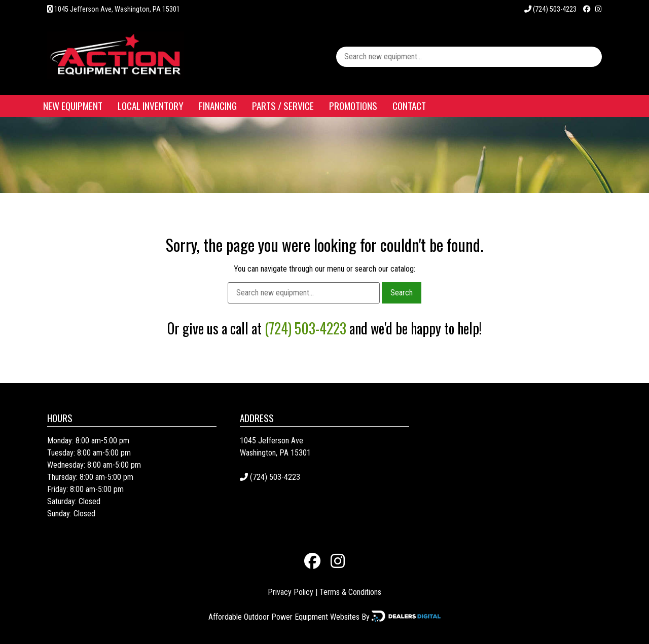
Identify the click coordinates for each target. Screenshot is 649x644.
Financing (218, 106)
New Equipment (73, 106)
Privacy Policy (291, 592)
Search (402, 293)
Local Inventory (151, 106)
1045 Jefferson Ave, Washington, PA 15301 (117, 9)
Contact (409, 106)
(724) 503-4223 (550, 9)
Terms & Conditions (350, 592)
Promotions (353, 106)
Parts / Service (283, 106)
